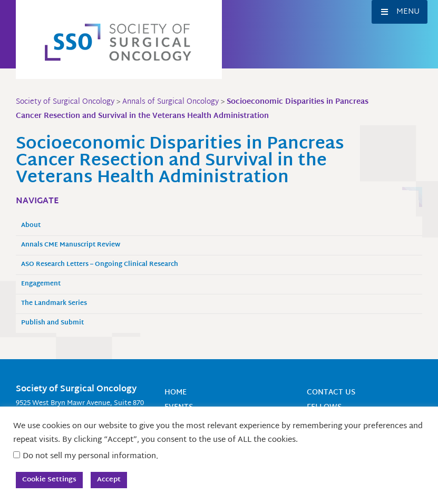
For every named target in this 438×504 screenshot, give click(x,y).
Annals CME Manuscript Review (71, 245)
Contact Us (331, 393)
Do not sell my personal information (89, 456)
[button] (400, 12)
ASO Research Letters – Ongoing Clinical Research (100, 265)
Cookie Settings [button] (49, 480)
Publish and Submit (52, 323)
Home (176, 393)
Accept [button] (109, 480)
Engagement (41, 284)
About (31, 226)
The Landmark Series (54, 304)
